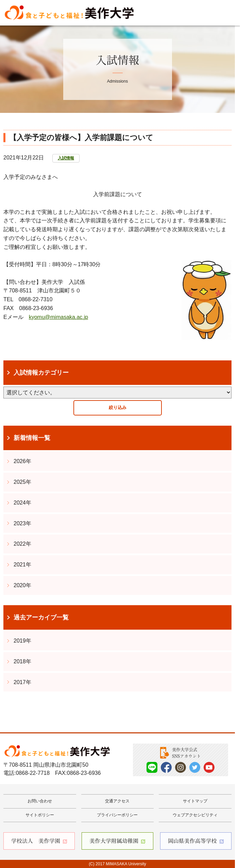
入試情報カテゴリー (41, 373)
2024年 (22, 503)
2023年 (22, 523)
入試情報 (66, 158)
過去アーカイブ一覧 (41, 617)
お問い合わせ (40, 801)
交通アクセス (117, 801)
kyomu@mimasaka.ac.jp (59, 317)
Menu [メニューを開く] (225, 13)
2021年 (22, 565)
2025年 (22, 482)
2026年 (22, 461)
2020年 (22, 585)
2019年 (22, 641)
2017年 (22, 682)
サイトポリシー (40, 815)
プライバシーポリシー (117, 815)
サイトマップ (195, 801)
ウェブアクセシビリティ (195, 815)
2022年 (22, 544)
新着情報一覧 (32, 438)
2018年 (22, 661)
